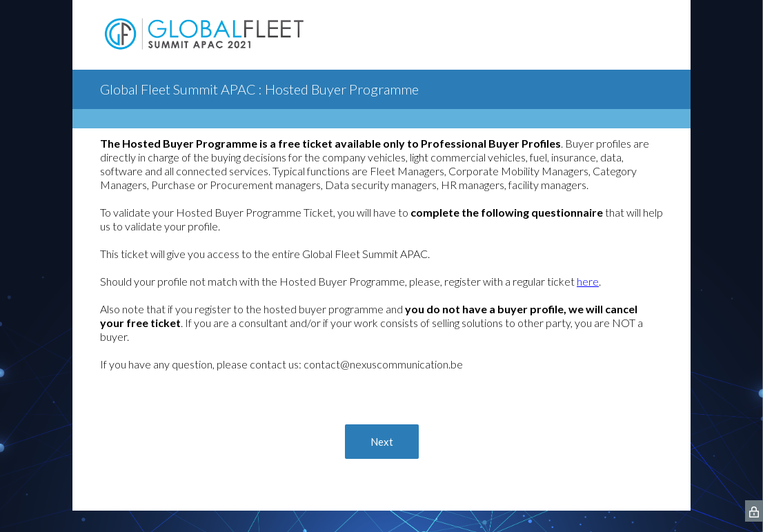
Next (382, 442)
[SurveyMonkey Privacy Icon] (754, 511)
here (588, 281)
